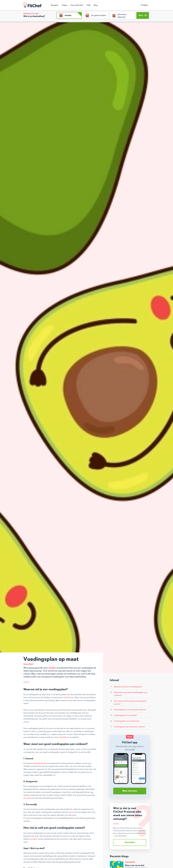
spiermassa (69, 698)
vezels (29, 798)
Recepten (55, 5)
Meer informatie (130, 791)
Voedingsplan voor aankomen (127, 721)
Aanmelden (130, 842)
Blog (96, 5)
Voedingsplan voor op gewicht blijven (130, 710)
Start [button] (143, 15)
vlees (70, 812)
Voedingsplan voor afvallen (125, 715)
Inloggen (144, 5)
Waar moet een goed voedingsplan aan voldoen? (131, 694)
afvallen (52, 668)
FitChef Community (33, 5)
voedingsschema (39, 763)
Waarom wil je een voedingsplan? (128, 687)
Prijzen (65, 5)
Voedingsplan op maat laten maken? (129, 727)
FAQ (88, 5)
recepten (34, 839)
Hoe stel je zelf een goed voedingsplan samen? (130, 703)
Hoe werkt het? (77, 5)
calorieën (63, 737)
